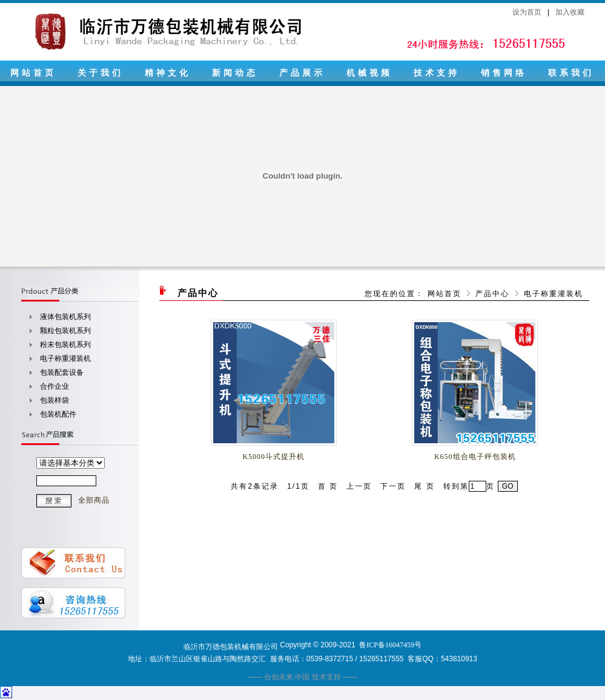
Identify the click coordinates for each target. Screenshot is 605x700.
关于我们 (101, 73)
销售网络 (504, 73)
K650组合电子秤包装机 (475, 457)
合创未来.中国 (287, 677)
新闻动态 (235, 73)
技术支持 (437, 73)
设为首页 (527, 12)
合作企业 (55, 386)
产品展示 (302, 73)
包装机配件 (58, 414)
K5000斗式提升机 (273, 457)
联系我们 (571, 73)
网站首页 (33, 73)
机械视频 (369, 73)
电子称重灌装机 (65, 358)
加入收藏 (570, 12)
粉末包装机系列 (65, 345)
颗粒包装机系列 (65, 331)
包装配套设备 (62, 372)
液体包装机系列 (65, 317)
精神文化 (168, 73)
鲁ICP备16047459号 (390, 645)
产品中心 (492, 294)
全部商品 (94, 500)
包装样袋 (55, 400)
